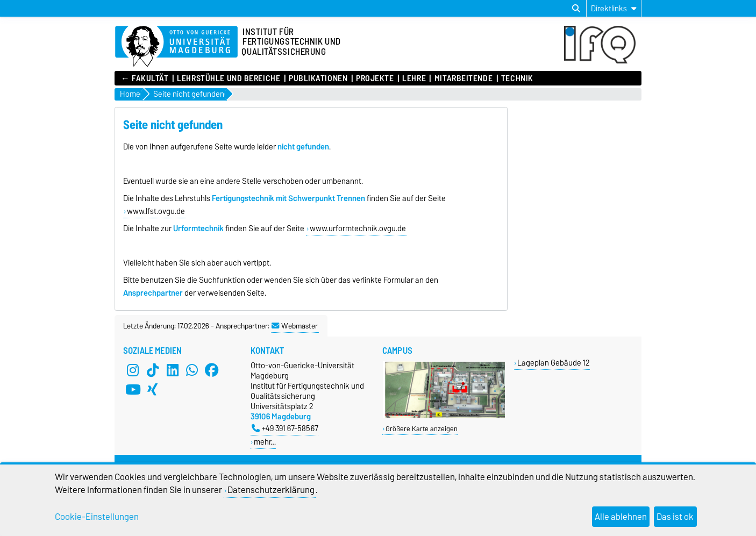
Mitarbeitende (463, 78)
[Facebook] (212, 370)
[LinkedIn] (173, 370)
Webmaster (295, 326)
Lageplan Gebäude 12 (554, 363)
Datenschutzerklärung (271, 490)
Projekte (375, 78)
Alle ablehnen (621, 517)
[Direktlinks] (614, 8)
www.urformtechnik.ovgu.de (358, 228)
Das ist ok (675, 517)
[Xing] (153, 389)
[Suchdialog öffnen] (576, 9)
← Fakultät (145, 78)
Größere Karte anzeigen (422, 429)
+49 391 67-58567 (285, 428)
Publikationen (318, 78)
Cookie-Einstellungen (97, 517)
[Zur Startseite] (176, 47)
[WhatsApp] (192, 370)
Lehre (414, 78)
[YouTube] (133, 389)
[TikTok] (153, 370)
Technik (517, 78)
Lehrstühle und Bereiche (229, 78)
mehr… (265, 442)
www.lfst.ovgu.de (156, 211)
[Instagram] (133, 370)
